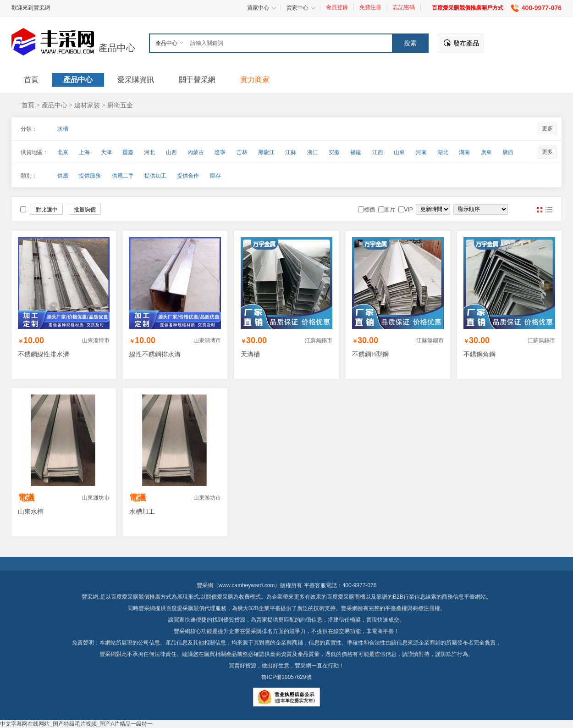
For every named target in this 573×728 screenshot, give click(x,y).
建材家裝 (87, 105)
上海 (84, 152)
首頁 (28, 105)
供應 (63, 176)
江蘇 (291, 152)
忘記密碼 (404, 7)
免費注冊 (370, 7)
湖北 (443, 152)
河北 (149, 152)
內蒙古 (196, 152)
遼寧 (220, 152)
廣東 (486, 152)
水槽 (63, 129)
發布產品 (466, 43)
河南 (421, 152)
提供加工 (155, 176)
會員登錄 (337, 7)
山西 (171, 152)
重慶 (128, 152)
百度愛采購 (180, 608)
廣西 (508, 152)
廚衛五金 (120, 105)
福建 (356, 152)
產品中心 (117, 48)
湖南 (464, 152)
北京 (63, 152)
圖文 (549, 210)
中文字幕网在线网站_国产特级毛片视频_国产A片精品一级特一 (76, 724)
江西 (378, 152)
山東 (399, 152)
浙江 (313, 152)
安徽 (334, 152)
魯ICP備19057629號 (286, 677)
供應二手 (123, 176)
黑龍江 (266, 152)
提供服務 (90, 176)
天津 (106, 152)
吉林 (242, 152)
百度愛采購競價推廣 (136, 597)
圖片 (540, 210)
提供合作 (188, 176)
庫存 (215, 176)
